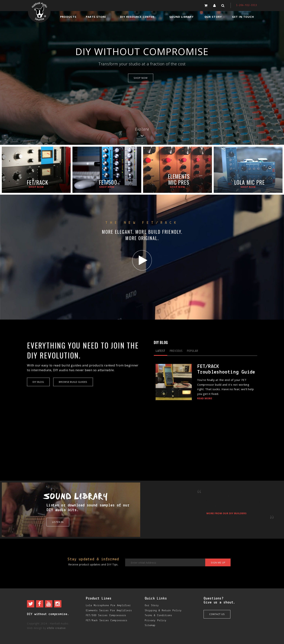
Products (68, 17)
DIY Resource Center (137, 17)
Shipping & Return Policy (163, 611)
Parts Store (96, 17)
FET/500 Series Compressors (106, 615)
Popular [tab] (193, 351)
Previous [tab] (176, 351)
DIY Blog (38, 382)
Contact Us (217, 614)
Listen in (58, 522)
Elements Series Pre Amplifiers (109, 611)
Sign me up (218, 563)
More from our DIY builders (227, 513)
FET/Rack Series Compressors (107, 621)
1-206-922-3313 (247, 5)
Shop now (36, 187)
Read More (205, 398)
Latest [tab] (161, 351)
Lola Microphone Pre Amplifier (108, 606)
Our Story (213, 17)
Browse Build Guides (73, 382)
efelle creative (57, 628)
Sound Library (182, 17)
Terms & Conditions (158, 615)
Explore (142, 132)
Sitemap (150, 625)
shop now (141, 78)
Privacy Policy (156, 621)
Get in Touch (243, 17)
